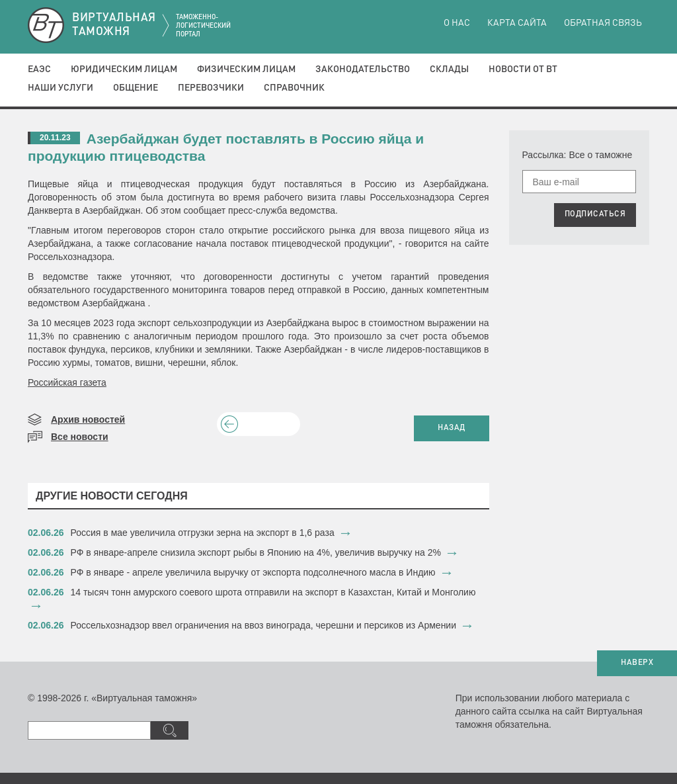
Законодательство (363, 69)
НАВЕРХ (637, 663)
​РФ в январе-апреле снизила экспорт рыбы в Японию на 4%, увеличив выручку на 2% (256, 552)
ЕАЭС (39, 69)
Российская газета (67, 382)
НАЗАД (452, 428)
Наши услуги (60, 88)
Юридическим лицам (124, 69)
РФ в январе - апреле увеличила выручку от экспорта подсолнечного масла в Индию (253, 572)
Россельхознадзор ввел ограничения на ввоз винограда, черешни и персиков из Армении (264, 625)
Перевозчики (211, 88)
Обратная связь (603, 23)
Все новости (80, 437)
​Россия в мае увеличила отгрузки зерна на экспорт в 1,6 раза (203, 533)
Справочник (294, 88)
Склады (449, 69)
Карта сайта (517, 23)
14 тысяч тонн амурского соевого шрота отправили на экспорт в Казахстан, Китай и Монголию (273, 592)
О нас (457, 23)
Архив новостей (88, 419)
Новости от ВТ (523, 69)
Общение (136, 88)
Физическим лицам (246, 69)
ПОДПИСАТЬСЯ (595, 214)
